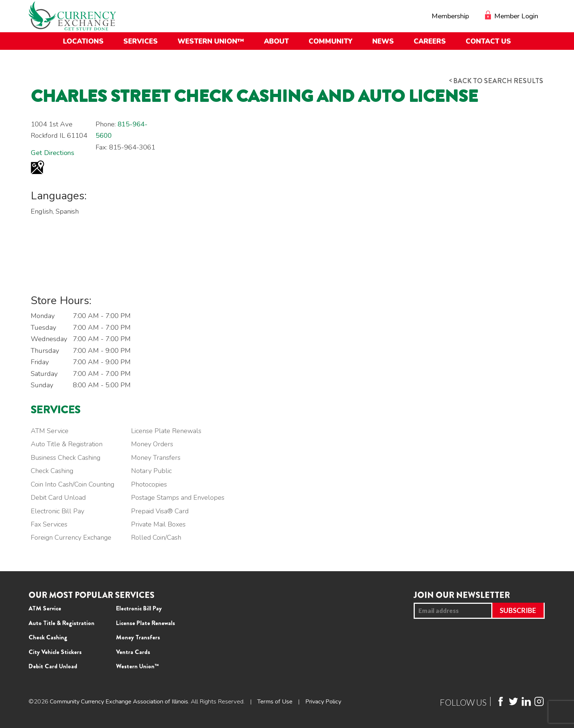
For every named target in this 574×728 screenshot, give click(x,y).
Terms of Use (283, 702)
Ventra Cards (133, 652)
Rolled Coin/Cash (159, 538)
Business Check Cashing (67, 458)
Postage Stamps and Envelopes (181, 498)
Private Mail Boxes (161, 525)
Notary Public (154, 471)
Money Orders (155, 444)
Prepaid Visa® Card (163, 511)
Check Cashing (53, 471)
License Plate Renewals (169, 431)
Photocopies (152, 485)
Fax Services (50, 525)
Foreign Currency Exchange (72, 538)
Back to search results (491, 81)
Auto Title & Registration (68, 444)
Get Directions (53, 153)
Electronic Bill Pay (58, 511)
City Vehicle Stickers (55, 652)
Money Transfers (159, 458)
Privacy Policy (333, 702)
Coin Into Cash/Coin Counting (73, 485)
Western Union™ (137, 666)
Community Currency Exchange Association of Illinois (123, 702)
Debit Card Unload (59, 498)
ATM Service (50, 431)
